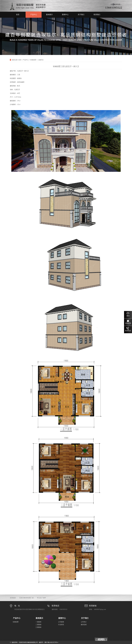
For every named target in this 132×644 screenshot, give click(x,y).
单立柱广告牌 (41, 598)
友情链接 (13, 598)
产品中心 (34, 15)
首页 (18, 15)
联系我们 (97, 15)
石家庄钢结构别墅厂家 (26, 598)
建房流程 (84, 625)
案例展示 (49, 15)
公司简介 (84, 622)
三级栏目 (41, 60)
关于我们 (81, 15)
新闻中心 (65, 15)
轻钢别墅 (33, 60)
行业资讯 (61, 625)
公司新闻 (61, 622)
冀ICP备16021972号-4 (51, 642)
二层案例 (38, 625)
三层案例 (38, 627)
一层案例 (38, 622)
